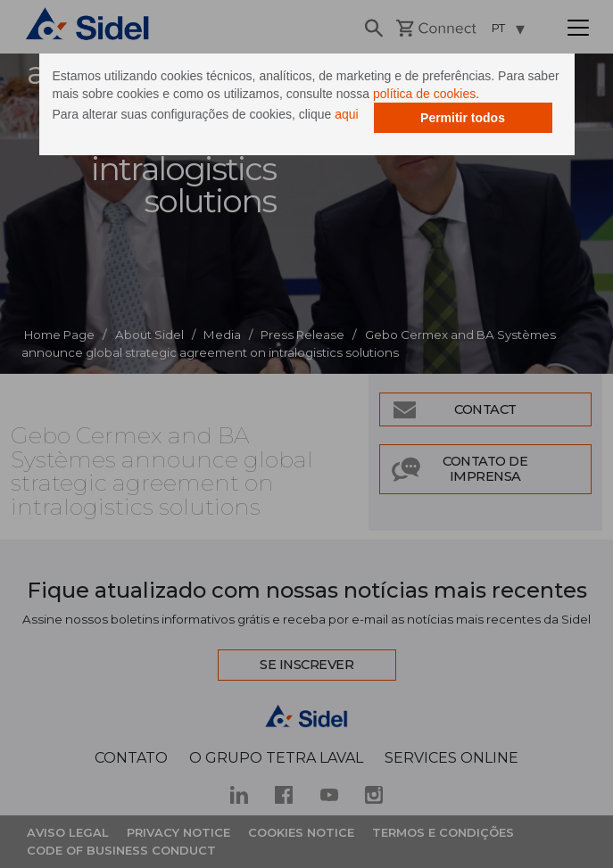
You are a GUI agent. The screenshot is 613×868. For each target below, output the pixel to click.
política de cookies (424, 94)
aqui (346, 114)
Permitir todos (463, 118)
